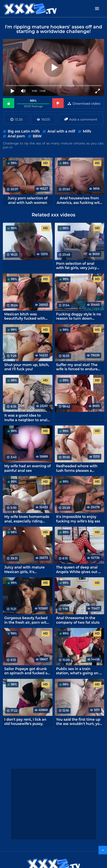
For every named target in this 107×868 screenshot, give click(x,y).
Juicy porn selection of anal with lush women (28, 200)
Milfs (87, 131)
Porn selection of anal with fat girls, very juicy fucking (76, 266)
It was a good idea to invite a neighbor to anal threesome (26, 418)
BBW (37, 136)
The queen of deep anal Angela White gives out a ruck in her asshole (78, 569)
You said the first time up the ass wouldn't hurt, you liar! (79, 722)
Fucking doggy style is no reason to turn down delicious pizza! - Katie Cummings (79, 316)
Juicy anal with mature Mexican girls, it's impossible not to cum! (25, 569)
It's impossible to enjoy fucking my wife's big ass (78, 519)
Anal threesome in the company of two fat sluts (78, 620)
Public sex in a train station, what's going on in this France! (79, 671)
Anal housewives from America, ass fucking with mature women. (79, 200)
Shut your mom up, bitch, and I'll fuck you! (27, 367)
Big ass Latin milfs (24, 131)
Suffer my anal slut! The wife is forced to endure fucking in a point (77, 367)
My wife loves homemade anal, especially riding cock (27, 519)
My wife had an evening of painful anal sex (28, 468)
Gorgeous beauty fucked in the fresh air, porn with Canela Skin (27, 620)
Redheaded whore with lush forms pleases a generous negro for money (77, 468)
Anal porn (16, 136)
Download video (86, 103)
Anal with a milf (61, 131)
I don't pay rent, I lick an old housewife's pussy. (25, 722)
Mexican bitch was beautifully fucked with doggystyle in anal (25, 316)
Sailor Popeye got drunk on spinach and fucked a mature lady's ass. (26, 671)
